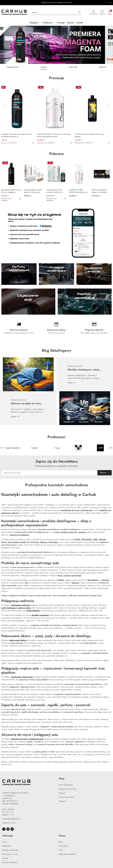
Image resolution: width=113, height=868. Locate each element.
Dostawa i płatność (10, 862)
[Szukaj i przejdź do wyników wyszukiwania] (79, 13)
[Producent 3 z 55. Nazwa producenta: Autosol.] (56, 448)
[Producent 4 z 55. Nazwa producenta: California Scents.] (78, 448)
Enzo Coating (13, 542)
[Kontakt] (80, 23)
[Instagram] (8, 829)
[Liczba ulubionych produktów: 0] (102, 13)
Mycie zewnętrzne (66, 785)
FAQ (61, 850)
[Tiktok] (12, 829)
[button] (35, 23)
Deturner (44, 542)
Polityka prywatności (10, 850)
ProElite (77, 539)
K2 (28, 542)
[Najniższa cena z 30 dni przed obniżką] (35, 143)
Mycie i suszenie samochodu (69, 576)
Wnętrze (62, 793)
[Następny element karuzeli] (110, 448)
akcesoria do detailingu (20, 535)
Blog (61, 842)
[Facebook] (4, 829)
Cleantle (102, 539)
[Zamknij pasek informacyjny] (111, 3)
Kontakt (5, 858)
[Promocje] (61, 23)
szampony (82, 532)
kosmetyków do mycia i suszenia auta (77, 510)
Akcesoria (63, 801)
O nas (5, 842)
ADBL (96, 539)
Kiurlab (23, 542)
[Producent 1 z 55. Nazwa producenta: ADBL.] (13, 448)
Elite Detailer (87, 539)
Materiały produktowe (67, 854)
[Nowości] (71, 23)
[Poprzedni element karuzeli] (3, 448)
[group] (56, 45)
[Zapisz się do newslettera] (49, 473)
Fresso (4, 542)
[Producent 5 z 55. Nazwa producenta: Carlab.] (100, 448)
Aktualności (63, 846)
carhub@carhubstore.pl (11, 819)
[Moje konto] (94, 13)
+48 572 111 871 (9, 823)
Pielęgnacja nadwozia (67, 789)
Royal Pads (53, 542)
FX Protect (35, 542)
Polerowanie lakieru (67, 797)
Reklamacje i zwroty (10, 854)
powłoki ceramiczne (69, 532)
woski (57, 532)
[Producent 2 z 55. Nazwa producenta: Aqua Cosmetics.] (35, 448)
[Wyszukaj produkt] (56, 13)
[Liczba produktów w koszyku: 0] (110, 13)
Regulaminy (7, 846)
